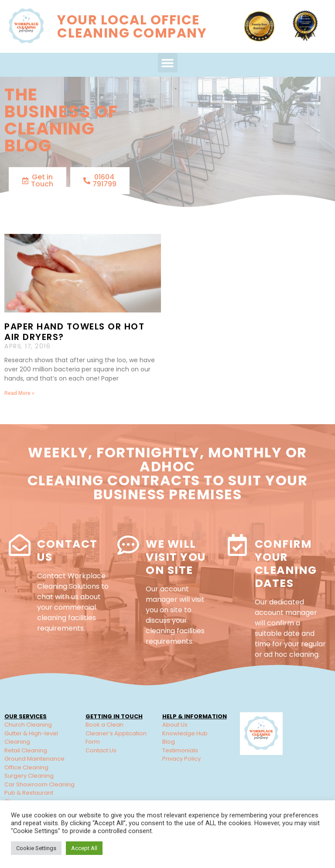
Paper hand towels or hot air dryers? (74, 332)
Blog (169, 742)
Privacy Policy (181, 759)
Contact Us (67, 551)
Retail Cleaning (26, 750)
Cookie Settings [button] (36, 848)
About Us (175, 725)
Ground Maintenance (34, 759)
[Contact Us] (20, 545)
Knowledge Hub (185, 733)
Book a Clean (104, 725)
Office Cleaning (26, 767)
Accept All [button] (84, 848)
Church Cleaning (28, 725)
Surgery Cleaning (29, 776)
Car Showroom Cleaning (39, 784)
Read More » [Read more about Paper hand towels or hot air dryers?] (19, 393)
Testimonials (180, 750)
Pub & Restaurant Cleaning (29, 797)
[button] (168, 63)
